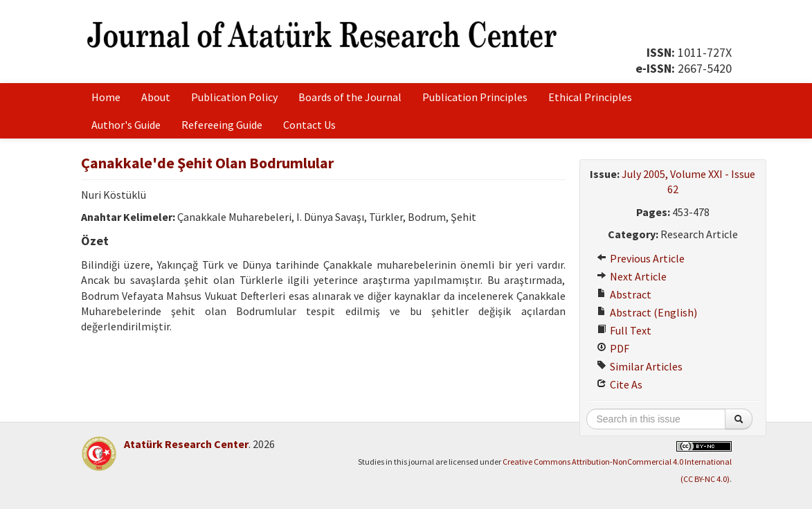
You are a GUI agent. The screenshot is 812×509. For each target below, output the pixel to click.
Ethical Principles (590, 97)
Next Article (632, 276)
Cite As (620, 384)
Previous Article (641, 258)
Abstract (624, 294)
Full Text (624, 330)
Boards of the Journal (350, 97)
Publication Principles (475, 97)
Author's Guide (126, 125)
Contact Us (309, 125)
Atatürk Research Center (186, 444)
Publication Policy (234, 97)
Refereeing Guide (222, 125)
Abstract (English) (647, 312)
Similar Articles (640, 366)
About (156, 97)
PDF (613, 348)
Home (106, 97)
